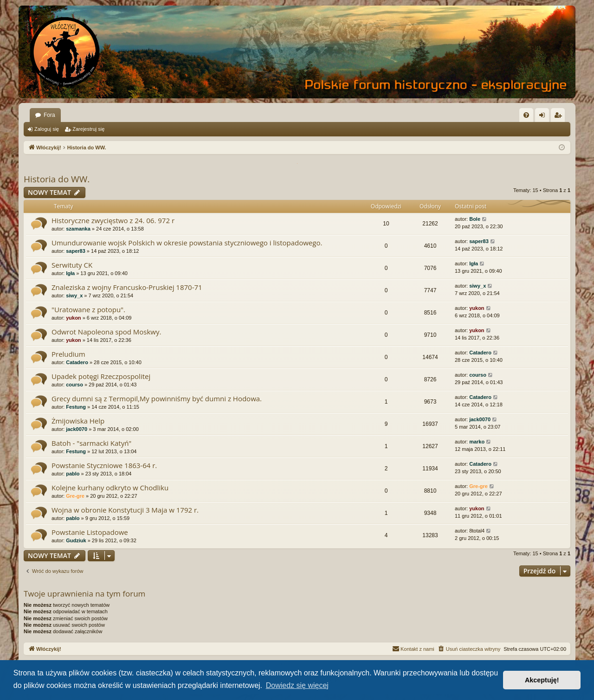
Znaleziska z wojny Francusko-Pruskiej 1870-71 (127, 287)
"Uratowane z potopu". (88, 309)
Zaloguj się (47, 129)
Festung (76, 407)
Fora (49, 115)
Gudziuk (76, 540)
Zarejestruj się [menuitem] (560, 117)
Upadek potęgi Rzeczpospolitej (101, 376)
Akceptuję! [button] (542, 680)
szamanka (78, 229)
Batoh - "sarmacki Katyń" (91, 443)
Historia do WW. (57, 179)
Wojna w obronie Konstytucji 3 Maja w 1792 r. (125, 510)
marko (477, 442)
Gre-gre (75, 496)
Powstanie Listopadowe (90, 532)
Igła (70, 273)
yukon (73, 318)
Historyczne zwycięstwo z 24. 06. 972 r (113, 220)
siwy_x (74, 295)
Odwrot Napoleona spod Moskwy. (106, 332)
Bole (475, 219)
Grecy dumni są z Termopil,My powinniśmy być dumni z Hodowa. (157, 398)
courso (74, 385)
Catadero (77, 362)
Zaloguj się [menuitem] (544, 117)
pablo (73, 474)
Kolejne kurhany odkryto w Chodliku (110, 488)
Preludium (68, 354)
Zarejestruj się (88, 129)
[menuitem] (526, 115)
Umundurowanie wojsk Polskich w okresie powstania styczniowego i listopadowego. (187, 243)
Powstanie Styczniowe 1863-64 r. (104, 465)
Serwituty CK (72, 265)
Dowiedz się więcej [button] (297, 685)
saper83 (76, 251)
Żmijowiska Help (78, 421)
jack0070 (77, 429)
